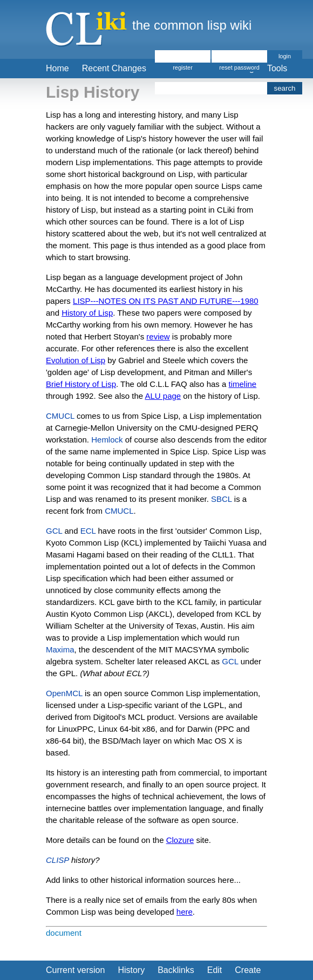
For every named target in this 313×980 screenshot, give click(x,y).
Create (248, 970)
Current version (75, 970)
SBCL (222, 499)
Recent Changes (114, 68)
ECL (88, 531)
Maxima (60, 649)
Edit (215, 970)
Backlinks (176, 970)
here (185, 912)
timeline (243, 384)
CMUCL (60, 416)
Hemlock (107, 440)
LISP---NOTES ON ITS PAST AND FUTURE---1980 (166, 301)
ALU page (163, 396)
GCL (54, 531)
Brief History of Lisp (81, 384)
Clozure (180, 840)
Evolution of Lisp (76, 360)
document (64, 933)
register (183, 67)
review (158, 336)
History (131, 970)
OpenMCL (64, 693)
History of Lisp (87, 313)
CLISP (57, 860)
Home (57, 68)
